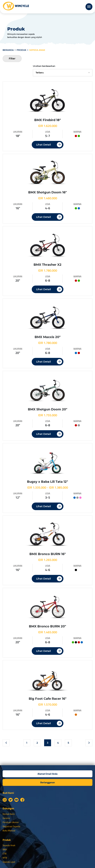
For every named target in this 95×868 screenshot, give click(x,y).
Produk (21, 50)
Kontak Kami (9, 814)
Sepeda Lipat (9, 862)
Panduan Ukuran (11, 822)
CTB (4, 854)
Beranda (8, 50)
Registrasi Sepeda (11, 826)
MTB (5, 858)
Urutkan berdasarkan (44, 66)
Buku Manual (9, 830)
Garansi (6, 818)
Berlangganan (48, 782)
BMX (5, 849)
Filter (12, 59)
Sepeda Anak (9, 845)
